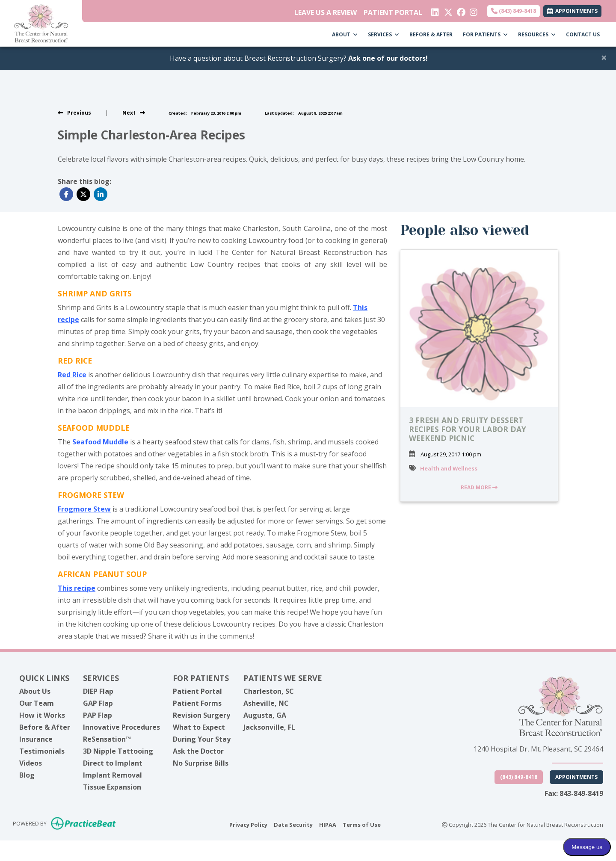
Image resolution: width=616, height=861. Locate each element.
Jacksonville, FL (269, 727)
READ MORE (479, 487)
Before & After (45, 727)
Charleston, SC (269, 691)
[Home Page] (41, 23)
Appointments (576, 777)
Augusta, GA (265, 715)
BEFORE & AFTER (431, 34)
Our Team (37, 703)
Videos (31, 763)
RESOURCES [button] (537, 34)
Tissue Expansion (112, 787)
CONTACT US (583, 34)
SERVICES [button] (384, 34)
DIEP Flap (98, 691)
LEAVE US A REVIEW (326, 12)
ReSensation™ (107, 739)
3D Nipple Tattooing (118, 751)
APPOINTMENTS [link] (572, 11)
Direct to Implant (113, 763)
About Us (35, 691)
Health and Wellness (449, 468)
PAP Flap (98, 715)
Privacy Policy (248, 824)
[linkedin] (434, 10)
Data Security (293, 824)
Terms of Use (362, 824)
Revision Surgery (201, 715)
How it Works (42, 715)
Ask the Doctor (198, 751)
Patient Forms (197, 703)
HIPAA (328, 824)
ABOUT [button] (345, 34)
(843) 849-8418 (514, 11)
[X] (447, 10)
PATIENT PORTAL (393, 12)
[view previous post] (74, 113)
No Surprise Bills (201, 763)
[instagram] (473, 10)
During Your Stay (202, 739)
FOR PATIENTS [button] (485, 34)
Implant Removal (113, 775)
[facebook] (460, 10)
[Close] (604, 57)
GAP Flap (98, 703)
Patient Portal (197, 691)
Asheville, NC (266, 703)
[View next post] (134, 113)
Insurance (36, 739)
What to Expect (199, 727)
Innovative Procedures (121, 727)
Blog (27, 775)
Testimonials (42, 751)
